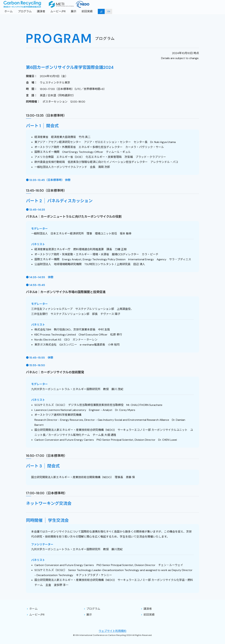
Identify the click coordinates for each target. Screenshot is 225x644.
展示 (74, 11)
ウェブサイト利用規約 (112, 631)
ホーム (8, 11)
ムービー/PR (58, 11)
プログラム (25, 11)
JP (101, 11)
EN (109, 11)
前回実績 (87, 11)
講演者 (41, 11)
